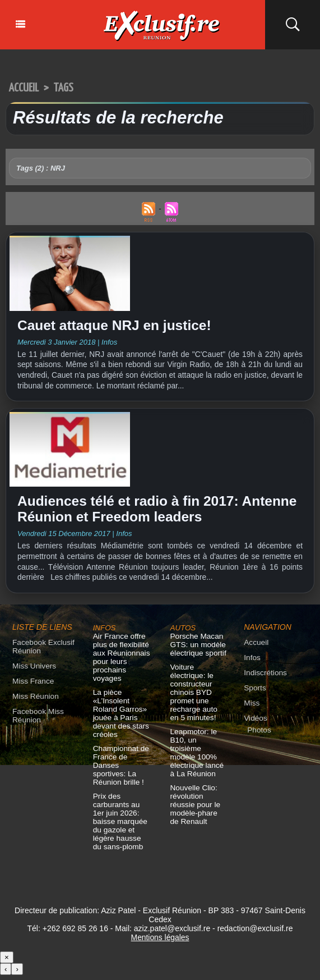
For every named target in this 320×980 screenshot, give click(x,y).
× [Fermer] (7, 962)
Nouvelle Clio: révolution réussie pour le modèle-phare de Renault (198, 802)
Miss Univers (33, 672)
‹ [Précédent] (6, 974)
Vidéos (255, 724)
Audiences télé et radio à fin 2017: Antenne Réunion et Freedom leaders (147, 513)
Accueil (25, 88)
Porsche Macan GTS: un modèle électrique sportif (197, 651)
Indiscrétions (264, 679)
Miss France (32, 687)
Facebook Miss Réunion (37, 722)
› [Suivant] (17, 974)
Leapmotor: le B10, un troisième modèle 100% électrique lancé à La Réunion (199, 755)
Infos (252, 664)
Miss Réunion (34, 702)
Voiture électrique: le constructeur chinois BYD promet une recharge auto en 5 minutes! (198, 699)
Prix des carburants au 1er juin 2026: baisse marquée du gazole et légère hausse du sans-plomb (121, 828)
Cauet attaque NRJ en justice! (120, 326)
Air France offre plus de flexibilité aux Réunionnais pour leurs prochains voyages (120, 663)
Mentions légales (160, 942)
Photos (258, 736)
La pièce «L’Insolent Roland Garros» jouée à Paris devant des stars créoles (120, 720)
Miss (251, 709)
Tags (68, 88)
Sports (254, 694)
